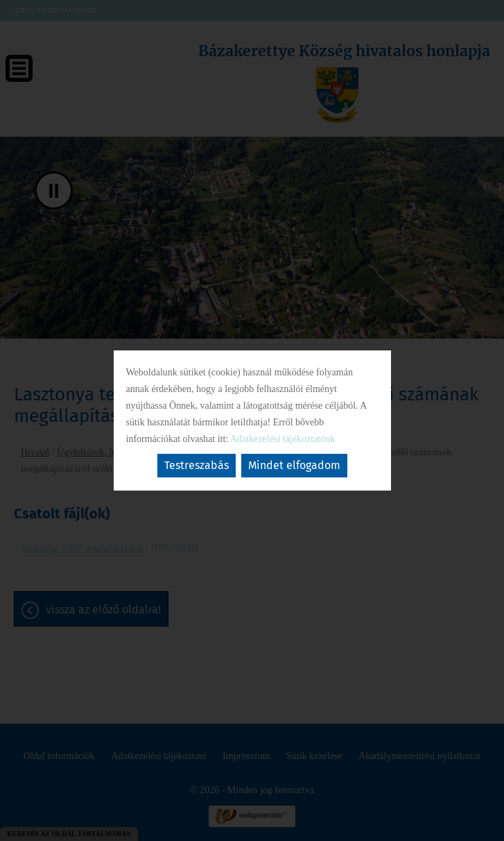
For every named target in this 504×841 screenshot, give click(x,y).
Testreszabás (197, 465)
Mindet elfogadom (294, 465)
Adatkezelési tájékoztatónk (283, 439)
